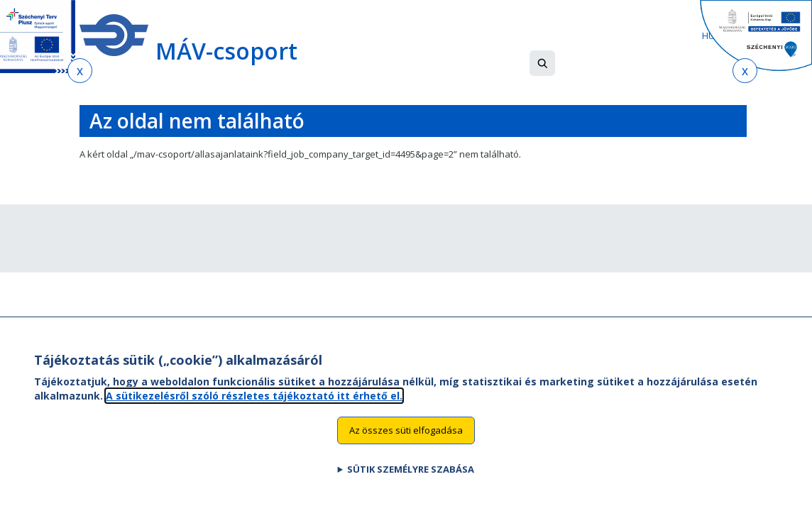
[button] (542, 63)
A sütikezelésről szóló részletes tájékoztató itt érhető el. (254, 396)
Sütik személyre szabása (411, 469)
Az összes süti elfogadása (406, 430)
